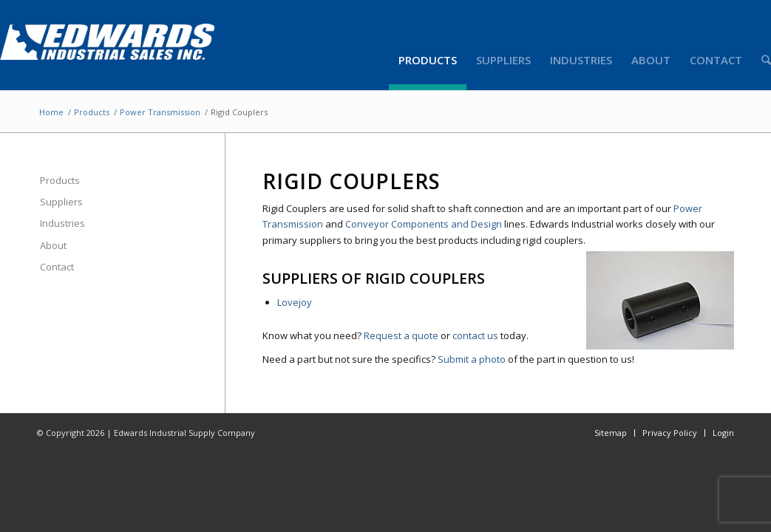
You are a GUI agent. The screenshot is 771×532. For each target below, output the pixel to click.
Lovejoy (295, 302)
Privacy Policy (670, 433)
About (53, 245)
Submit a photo (472, 359)
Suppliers (61, 202)
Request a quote (401, 335)
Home (51, 112)
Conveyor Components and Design (424, 224)
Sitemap (611, 433)
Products (92, 112)
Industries (62, 223)
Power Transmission (160, 112)
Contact (57, 267)
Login (723, 433)
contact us (475, 335)
